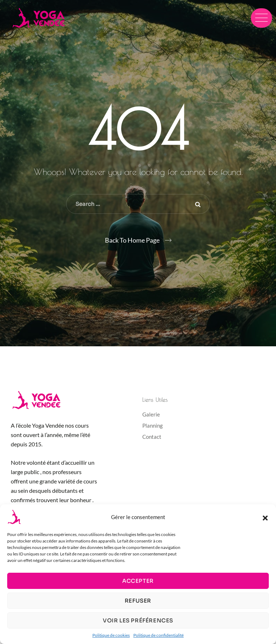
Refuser (138, 601)
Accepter (138, 581)
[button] (265, 517)
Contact (152, 437)
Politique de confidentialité (158, 635)
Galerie (151, 414)
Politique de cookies (111, 635)
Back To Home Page (132, 240)
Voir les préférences (138, 620)
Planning (153, 425)
